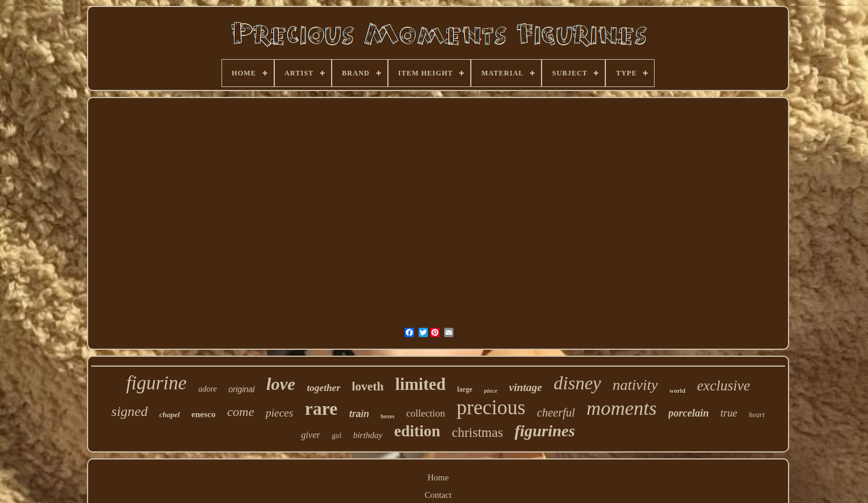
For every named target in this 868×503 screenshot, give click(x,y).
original (241, 389)
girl (337, 436)
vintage (526, 387)
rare (321, 409)
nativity (635, 385)
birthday (368, 435)
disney (578, 383)
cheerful (556, 412)
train (359, 414)
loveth (368, 386)
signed (130, 411)
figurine (156, 383)
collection (425, 413)
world (678, 390)
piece (491, 390)
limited (421, 384)
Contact (438, 495)
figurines (544, 431)
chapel (170, 415)
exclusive (724, 386)
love (281, 384)
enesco (204, 414)
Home (438, 477)
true (729, 413)
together (324, 388)
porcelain (689, 413)
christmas (477, 433)
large (465, 389)
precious (491, 408)
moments (622, 408)
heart (757, 415)
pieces (279, 413)
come (241, 412)
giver (310, 435)
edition (417, 431)
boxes (388, 416)
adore (208, 389)
